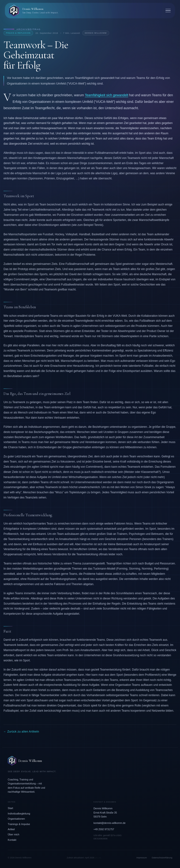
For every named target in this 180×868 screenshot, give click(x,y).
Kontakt (12, 840)
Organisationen (16, 819)
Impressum (142, 858)
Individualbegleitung (19, 814)
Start (10, 808)
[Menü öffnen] (168, 11)
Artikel (11, 829)
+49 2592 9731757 (104, 829)
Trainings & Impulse (19, 824)
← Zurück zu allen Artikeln (21, 732)
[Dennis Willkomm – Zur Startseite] (90, 761)
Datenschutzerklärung (162, 858)
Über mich (13, 834)
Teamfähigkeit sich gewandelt (107, 95)
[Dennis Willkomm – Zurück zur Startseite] (33, 11)
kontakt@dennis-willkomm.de (110, 823)
